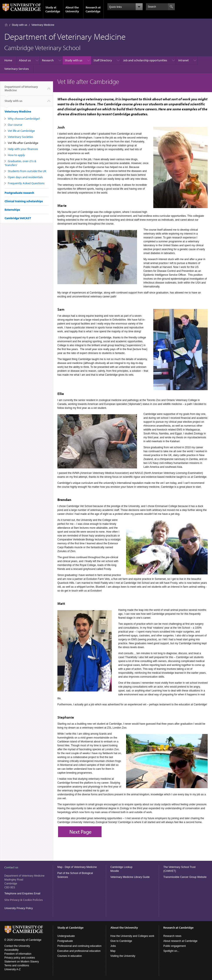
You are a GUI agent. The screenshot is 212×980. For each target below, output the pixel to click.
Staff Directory (103, 60)
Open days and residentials (25, 177)
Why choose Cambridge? (24, 119)
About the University (72, 9)
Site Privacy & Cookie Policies (24, 900)
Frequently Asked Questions (26, 183)
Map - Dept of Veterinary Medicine (77, 867)
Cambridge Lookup (121, 867)
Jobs (113, 946)
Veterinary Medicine (43, 25)
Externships (12, 210)
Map (113, 951)
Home (6, 25)
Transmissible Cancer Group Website (185, 877)
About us (25, 60)
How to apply (16, 155)
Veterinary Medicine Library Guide (130, 877)
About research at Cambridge (180, 941)
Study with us (19, 25)
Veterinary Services (17, 69)
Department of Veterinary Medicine (21, 90)
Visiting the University (123, 956)
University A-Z (13, 969)
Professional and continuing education (79, 946)
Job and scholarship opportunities (145, 60)
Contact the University (17, 946)
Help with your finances (23, 149)
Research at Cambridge (93, 9)
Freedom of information (18, 954)
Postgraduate (65, 941)
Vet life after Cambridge (23, 143)
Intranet (184, 60)
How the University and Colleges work (132, 936)
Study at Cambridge (53, 9)
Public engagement (174, 946)
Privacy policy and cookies (20, 958)
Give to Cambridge (121, 941)
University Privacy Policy (19, 908)
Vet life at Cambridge (21, 131)
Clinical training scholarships (24, 201)
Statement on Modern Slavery (22, 962)
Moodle (115, 871)
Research (48, 60)
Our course (15, 125)
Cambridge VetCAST (18, 218)
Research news (172, 936)
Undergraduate (66, 936)
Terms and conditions (17, 965)
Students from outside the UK (27, 171)
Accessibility (11, 950)
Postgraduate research (19, 193)
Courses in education (70, 956)
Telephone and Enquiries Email (22, 894)
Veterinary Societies (21, 137)
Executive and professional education (79, 951)
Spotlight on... (171, 951)
